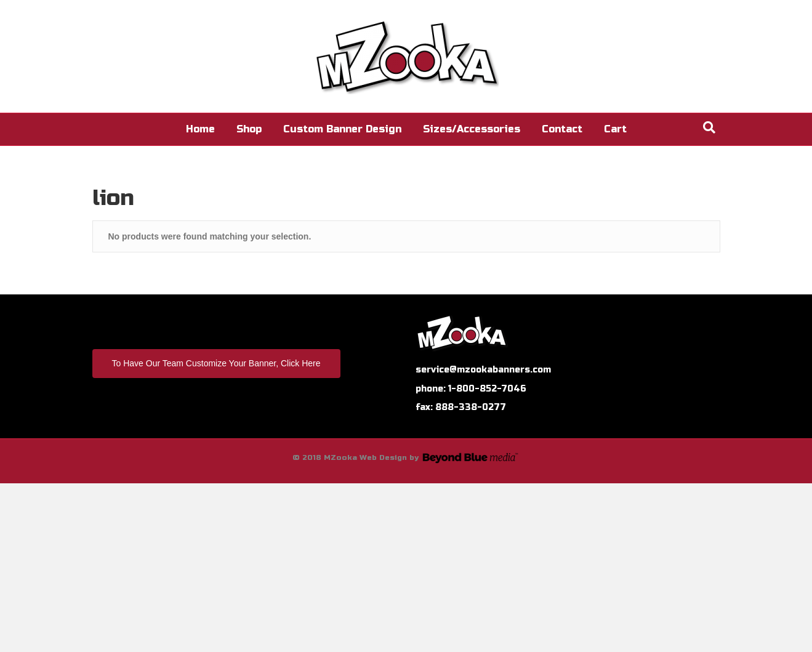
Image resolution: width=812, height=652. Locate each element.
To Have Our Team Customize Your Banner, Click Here (216, 363)
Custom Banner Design (342, 129)
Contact (562, 129)
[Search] (709, 127)
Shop (249, 129)
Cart (615, 129)
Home (200, 129)
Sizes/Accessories (472, 129)
